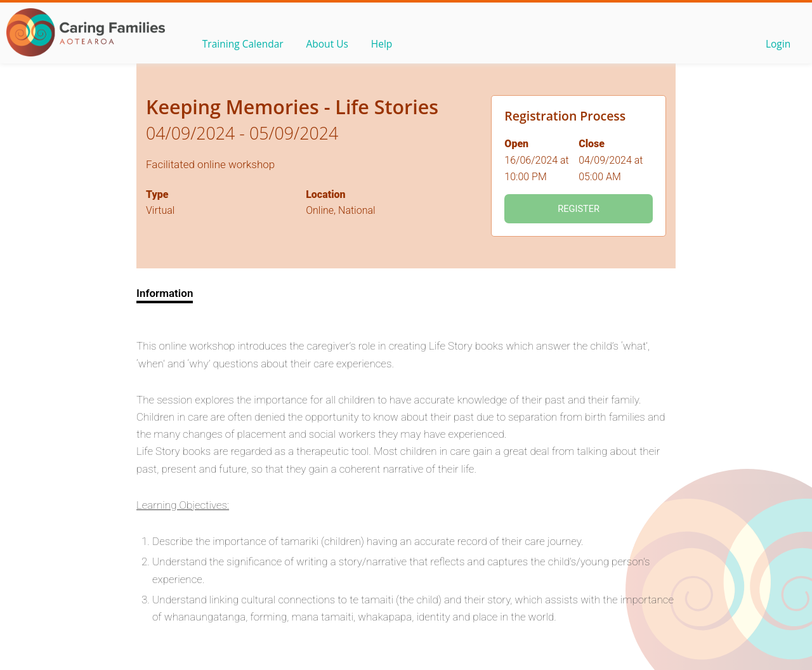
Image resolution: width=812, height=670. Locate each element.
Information (165, 293)
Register (579, 209)
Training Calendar (244, 45)
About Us (331, 45)
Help (388, 45)
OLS (86, 32)
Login (777, 45)
